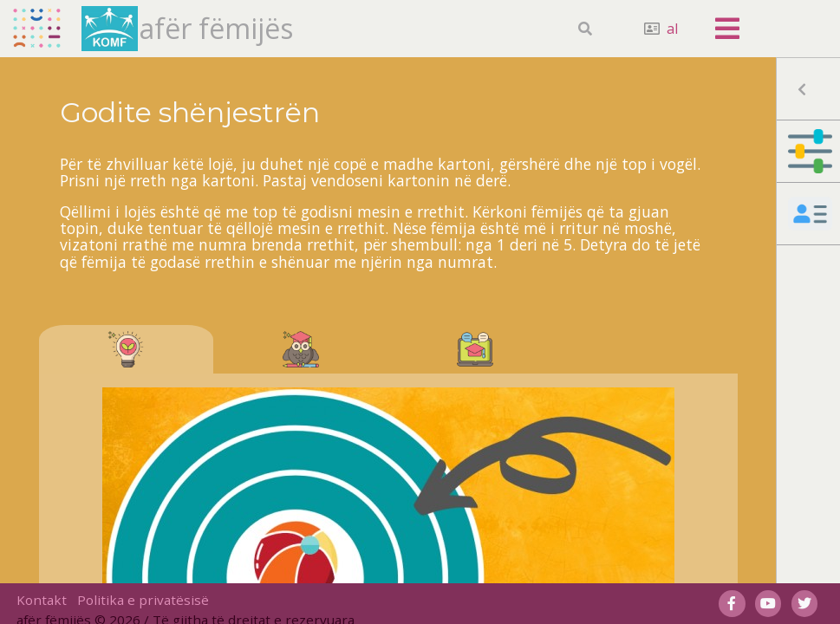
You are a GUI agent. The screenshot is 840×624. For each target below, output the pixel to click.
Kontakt (42, 600)
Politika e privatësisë (143, 600)
